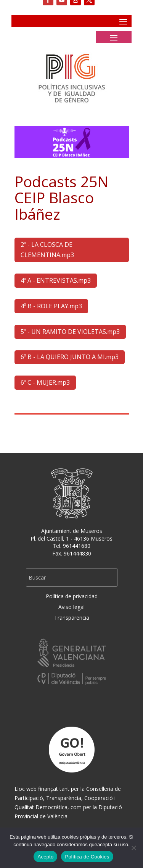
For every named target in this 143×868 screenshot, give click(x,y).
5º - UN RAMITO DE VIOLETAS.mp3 (70, 332)
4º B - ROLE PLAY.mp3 (51, 306)
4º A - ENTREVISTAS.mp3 (56, 280)
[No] (133, 848)
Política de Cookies (87, 857)
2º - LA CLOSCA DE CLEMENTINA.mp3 (47, 250)
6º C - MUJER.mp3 (45, 382)
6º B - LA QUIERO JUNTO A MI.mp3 (70, 357)
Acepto (45, 857)
